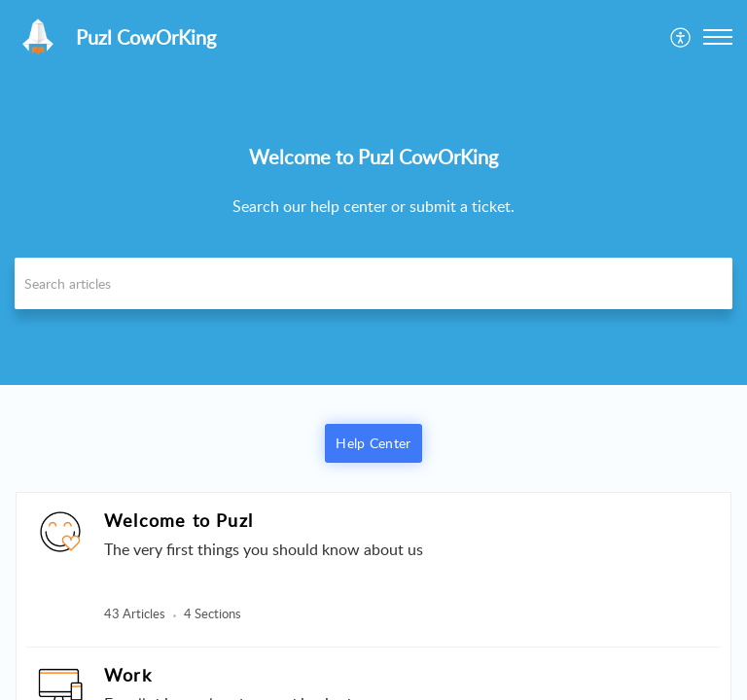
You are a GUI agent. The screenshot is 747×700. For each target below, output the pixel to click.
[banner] (373, 192)
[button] (681, 37)
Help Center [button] (373, 443)
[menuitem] (681, 37)
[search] (373, 283)
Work (128, 675)
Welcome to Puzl (178, 520)
